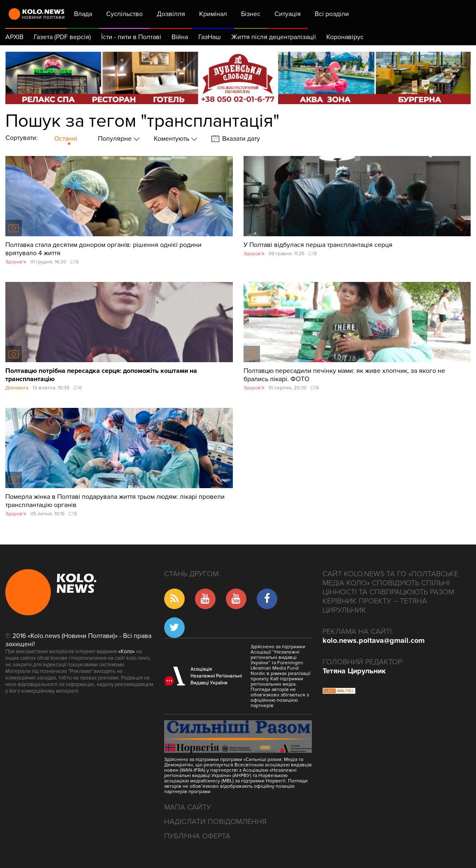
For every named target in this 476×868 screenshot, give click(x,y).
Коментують (172, 139)
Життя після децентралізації (274, 37)
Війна (180, 37)
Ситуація (288, 14)
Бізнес (251, 14)
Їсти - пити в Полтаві (131, 37)
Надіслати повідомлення (215, 821)
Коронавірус (345, 37)
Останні (66, 139)
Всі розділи (337, 14)
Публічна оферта (197, 836)
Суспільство (124, 14)
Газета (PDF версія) (62, 37)
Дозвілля (171, 14)
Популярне (116, 139)
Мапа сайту (188, 807)
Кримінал (213, 14)
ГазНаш (210, 37)
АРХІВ (14, 37)
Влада (83, 14)
